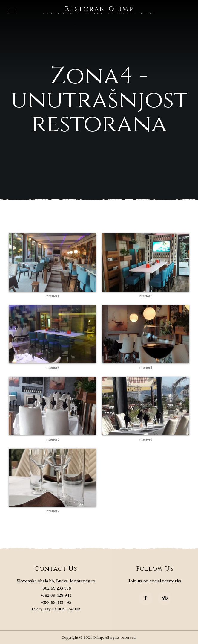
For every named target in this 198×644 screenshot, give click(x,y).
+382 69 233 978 (56, 588)
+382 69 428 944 (56, 595)
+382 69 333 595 (56, 602)
